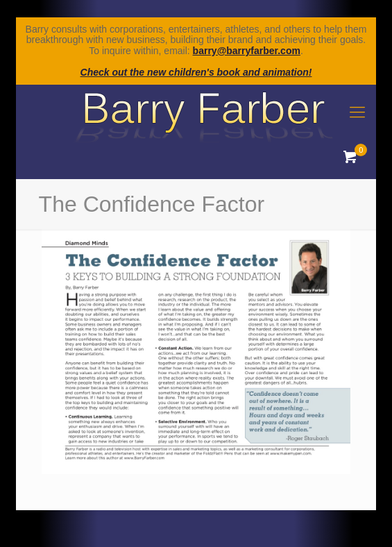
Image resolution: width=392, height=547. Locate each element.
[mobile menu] (357, 112)
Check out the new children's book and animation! (196, 72)
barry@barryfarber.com (247, 51)
